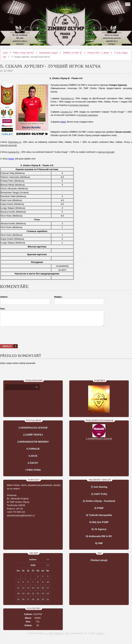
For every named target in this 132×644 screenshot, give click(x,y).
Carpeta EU (66, 112)
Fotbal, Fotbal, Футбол (23, 53)
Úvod (5, 53)
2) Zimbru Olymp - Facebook (99, 504)
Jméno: (4, 297)
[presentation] (66, 340)
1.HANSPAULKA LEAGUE (33, 431)
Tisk (67, 636)
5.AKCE (33, 459)
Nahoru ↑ (101, 636)
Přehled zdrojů (99, 563)
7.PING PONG (33, 473)
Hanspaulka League (48, 53)
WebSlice (59, 636)
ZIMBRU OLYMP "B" (73, 53)
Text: (3, 309)
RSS (51, 636)
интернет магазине (79, 105)
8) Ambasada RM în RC (99, 539)
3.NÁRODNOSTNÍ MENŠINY (33, 445)
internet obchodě (9, 145)
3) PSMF (99, 511)
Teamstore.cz (67, 98)
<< (18, 563)
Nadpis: (58, 297)
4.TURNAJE (33, 452)
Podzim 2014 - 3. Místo (98, 53)
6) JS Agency (99, 532)
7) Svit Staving (99, 490)
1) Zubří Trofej (99, 497)
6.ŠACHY (33, 466)
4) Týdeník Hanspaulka (99, 518)
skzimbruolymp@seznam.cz (21, 518)
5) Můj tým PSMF (99, 525)
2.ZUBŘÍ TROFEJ (33, 438)
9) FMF (99, 546)
